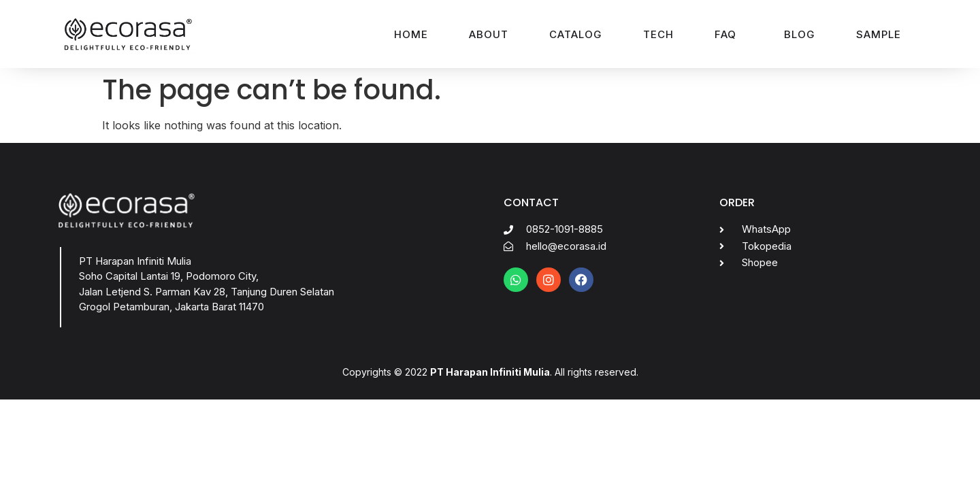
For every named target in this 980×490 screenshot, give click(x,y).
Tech (658, 34)
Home (411, 34)
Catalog (576, 34)
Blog (800, 34)
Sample (879, 34)
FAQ (725, 34)
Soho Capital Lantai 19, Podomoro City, (169, 276)
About (489, 34)
